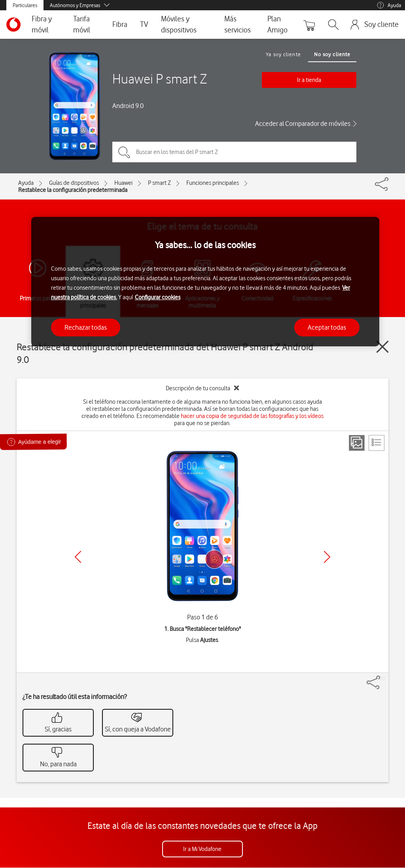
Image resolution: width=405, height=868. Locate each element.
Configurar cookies (158, 297)
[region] (205, 282)
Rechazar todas (86, 327)
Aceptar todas (327, 327)
